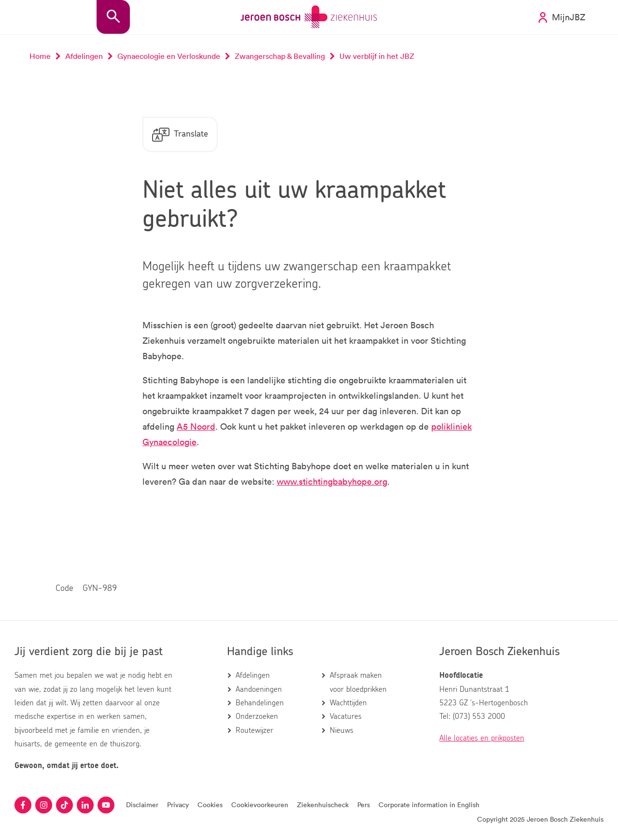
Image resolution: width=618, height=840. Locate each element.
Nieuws (342, 730)
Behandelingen (260, 703)
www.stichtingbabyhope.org (332, 481)
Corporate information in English (429, 805)
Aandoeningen (259, 689)
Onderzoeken (257, 716)
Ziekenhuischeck (323, 805)
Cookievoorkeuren (260, 805)
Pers (364, 805)
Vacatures (346, 716)
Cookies (210, 805)
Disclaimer (142, 805)
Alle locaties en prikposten (482, 738)
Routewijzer (254, 730)
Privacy (178, 805)
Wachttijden (348, 703)
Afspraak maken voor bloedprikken (358, 682)
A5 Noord (196, 426)
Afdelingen (253, 675)
